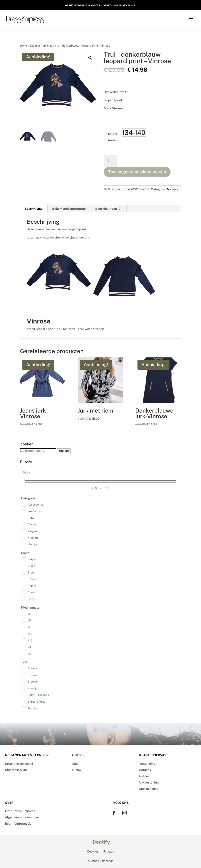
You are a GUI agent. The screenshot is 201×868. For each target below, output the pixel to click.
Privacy (109, 851)
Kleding (35, 46)
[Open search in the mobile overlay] (100, 19)
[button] (90, 58)
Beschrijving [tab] (34, 209)
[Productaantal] (110, 161)
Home (24, 46)
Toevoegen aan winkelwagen (137, 172)
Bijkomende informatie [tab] (69, 209)
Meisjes (47, 46)
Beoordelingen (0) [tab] (108, 209)
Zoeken (64, 451)
